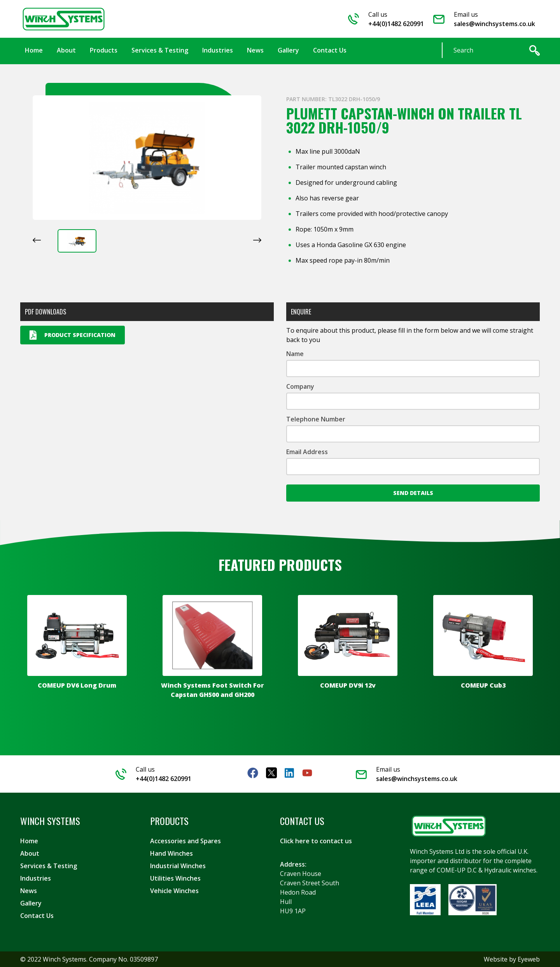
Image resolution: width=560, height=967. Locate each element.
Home (29, 841)
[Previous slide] (37, 240)
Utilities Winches (175, 878)
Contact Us (37, 916)
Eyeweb (529, 959)
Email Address (307, 452)
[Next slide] (257, 240)
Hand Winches (171, 853)
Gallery (31, 903)
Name (295, 354)
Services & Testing (49, 866)
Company (300, 386)
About (30, 853)
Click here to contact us (316, 841)
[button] (77, 241)
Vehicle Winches (174, 891)
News (29, 891)
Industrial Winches (178, 866)
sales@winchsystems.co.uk (494, 24)
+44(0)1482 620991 (396, 24)
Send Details (413, 493)
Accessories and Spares (185, 841)
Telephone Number (316, 419)
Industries (36, 878)
